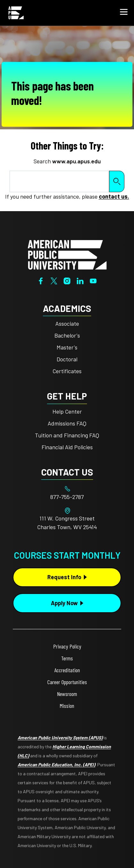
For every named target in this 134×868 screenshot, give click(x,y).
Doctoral (67, 359)
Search (117, 181)
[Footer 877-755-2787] (67, 497)
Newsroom (67, 694)
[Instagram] (67, 280)
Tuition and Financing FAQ (67, 435)
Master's (67, 347)
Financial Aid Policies (67, 447)
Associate (67, 323)
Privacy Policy (67, 646)
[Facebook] (41, 280)
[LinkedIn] (80, 280)
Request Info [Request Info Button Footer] (64, 577)
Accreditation (67, 670)
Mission (67, 706)
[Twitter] (54, 280)
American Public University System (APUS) (60, 738)
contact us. (114, 196)
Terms (67, 658)
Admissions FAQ (67, 423)
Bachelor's (67, 335)
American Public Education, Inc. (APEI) (56, 765)
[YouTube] (93, 280)
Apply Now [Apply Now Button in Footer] (64, 603)
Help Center (67, 411)
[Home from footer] (67, 254)
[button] (124, 13)
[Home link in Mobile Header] (16, 13)
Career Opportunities (67, 682)
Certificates (67, 371)
